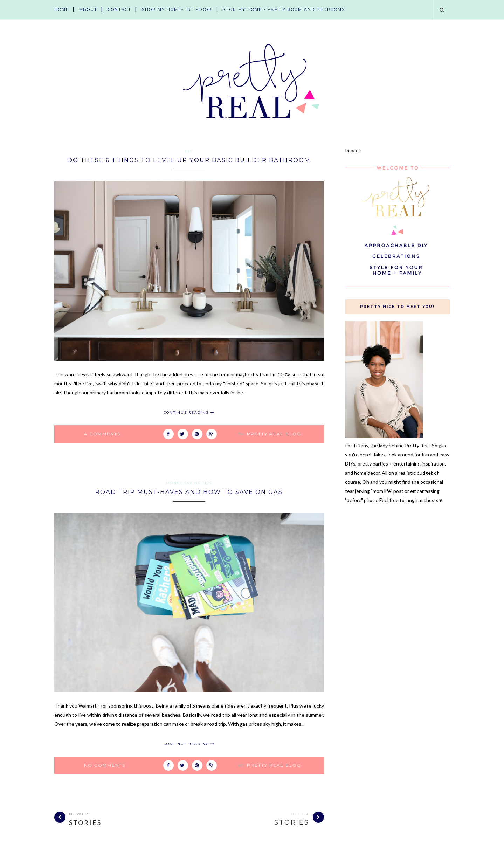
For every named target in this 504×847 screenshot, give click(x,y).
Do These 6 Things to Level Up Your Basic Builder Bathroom (189, 160)
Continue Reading (189, 412)
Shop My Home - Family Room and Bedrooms (284, 9)
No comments (105, 765)
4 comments (102, 433)
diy (189, 151)
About (88, 9)
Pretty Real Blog (274, 433)
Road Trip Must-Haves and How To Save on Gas (189, 491)
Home (62, 9)
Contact (120, 9)
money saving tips (189, 482)
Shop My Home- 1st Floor (177, 9)
